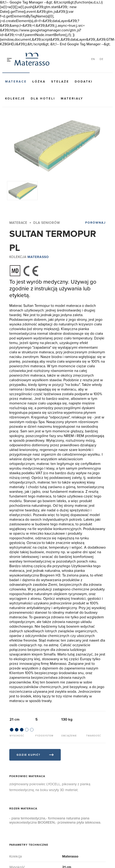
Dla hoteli (43, 99)
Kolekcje (15, 99)
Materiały (72, 99)
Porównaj (95, 223)
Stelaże (60, 82)
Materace (16, 82)
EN (93, 59)
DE (101, 59)
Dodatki (84, 82)
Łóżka (39, 82)
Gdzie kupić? (28, 755)
